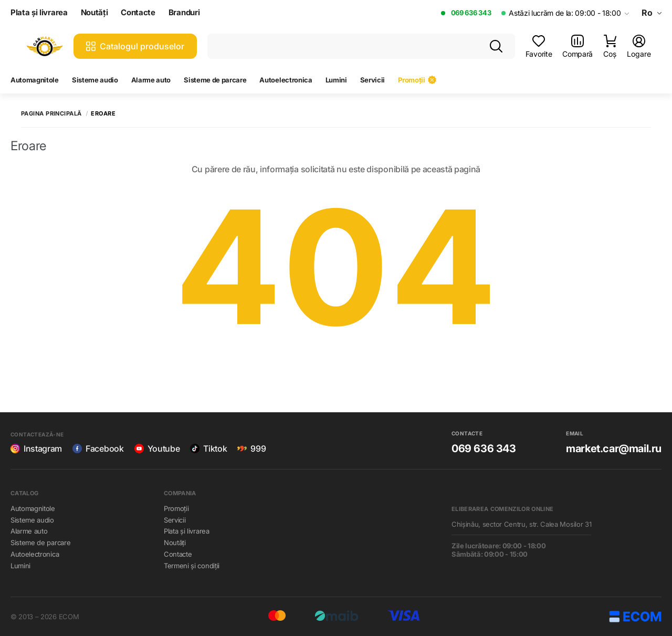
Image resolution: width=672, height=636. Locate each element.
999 (251, 449)
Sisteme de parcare (215, 80)
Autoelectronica (286, 80)
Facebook (98, 449)
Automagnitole (35, 80)
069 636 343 (471, 13)
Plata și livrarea (39, 13)
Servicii (372, 80)
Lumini (336, 80)
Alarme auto (151, 80)
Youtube (157, 449)
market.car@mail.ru (614, 449)
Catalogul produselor (135, 46)
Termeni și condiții (192, 566)
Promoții (417, 80)
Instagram (36, 449)
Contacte (138, 13)
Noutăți (94, 13)
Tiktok (208, 449)
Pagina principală (51, 114)
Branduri (184, 13)
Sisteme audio (95, 80)
